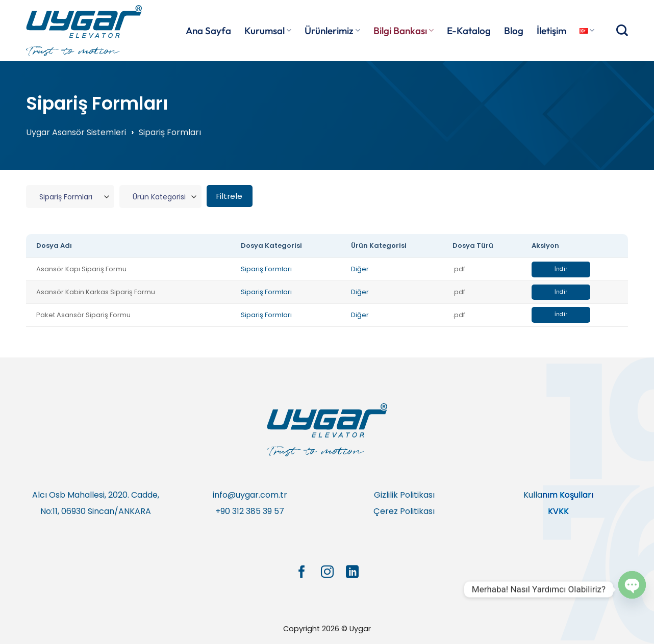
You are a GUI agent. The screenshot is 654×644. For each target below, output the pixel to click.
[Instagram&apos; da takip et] (327, 573)
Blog (514, 31)
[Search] (622, 30)
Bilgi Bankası (404, 31)
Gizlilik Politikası (404, 495)
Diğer (360, 269)
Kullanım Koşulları (558, 495)
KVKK (558, 511)
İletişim (551, 31)
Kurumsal (268, 31)
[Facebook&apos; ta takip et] (301, 573)
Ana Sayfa (208, 31)
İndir (561, 269)
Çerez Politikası (404, 511)
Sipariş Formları (266, 269)
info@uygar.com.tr (250, 495)
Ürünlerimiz (332, 31)
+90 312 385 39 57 (250, 511)
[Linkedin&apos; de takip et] (352, 573)
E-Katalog (469, 31)
